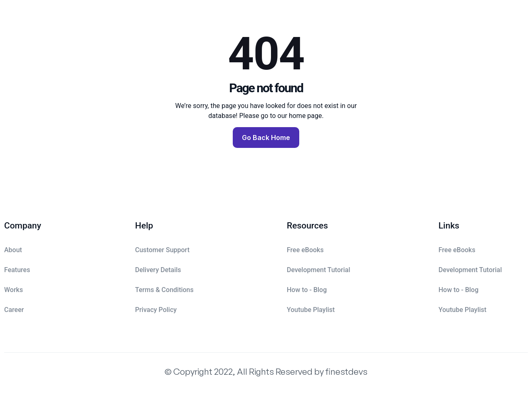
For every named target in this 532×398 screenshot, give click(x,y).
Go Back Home (266, 138)
